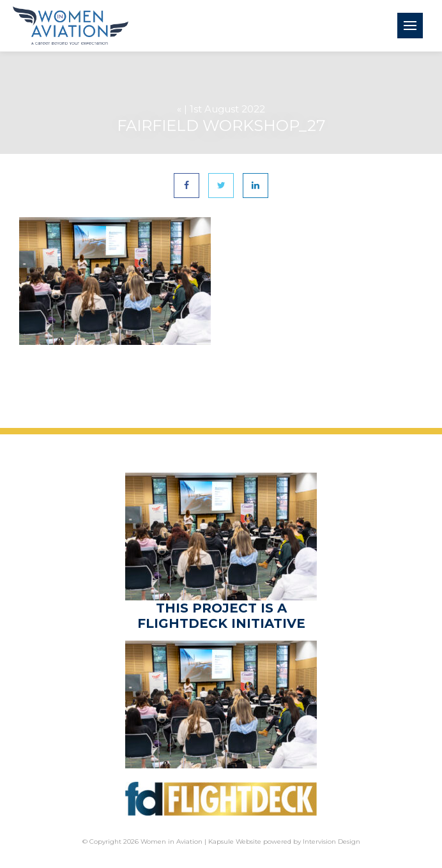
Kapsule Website (235, 841)
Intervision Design (331, 841)
